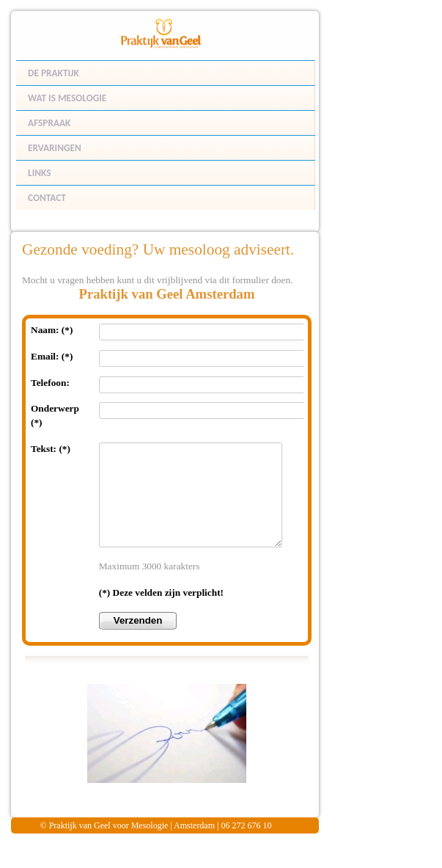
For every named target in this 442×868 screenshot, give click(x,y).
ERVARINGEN (55, 148)
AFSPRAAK (49, 123)
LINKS (39, 173)
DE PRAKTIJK (54, 73)
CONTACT (47, 198)
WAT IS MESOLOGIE (67, 98)
